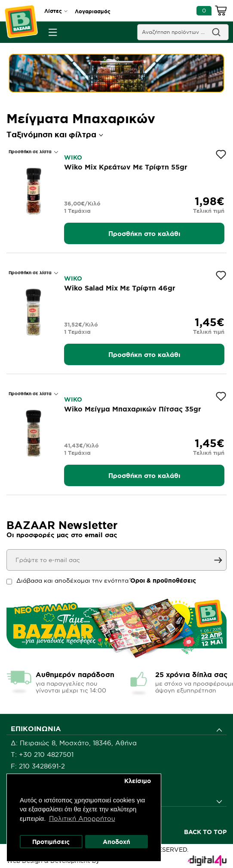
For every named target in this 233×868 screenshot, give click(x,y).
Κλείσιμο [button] (138, 781)
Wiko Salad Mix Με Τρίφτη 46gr (120, 288)
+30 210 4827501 (46, 755)
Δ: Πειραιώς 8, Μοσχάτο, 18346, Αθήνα (74, 743)
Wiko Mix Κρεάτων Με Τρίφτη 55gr (126, 167)
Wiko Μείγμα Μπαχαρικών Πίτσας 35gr (133, 409)
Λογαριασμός (93, 11)
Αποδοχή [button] (116, 842)
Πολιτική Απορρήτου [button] (82, 818)
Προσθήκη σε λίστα (31, 152)
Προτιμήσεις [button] (51, 842)
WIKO (73, 157)
